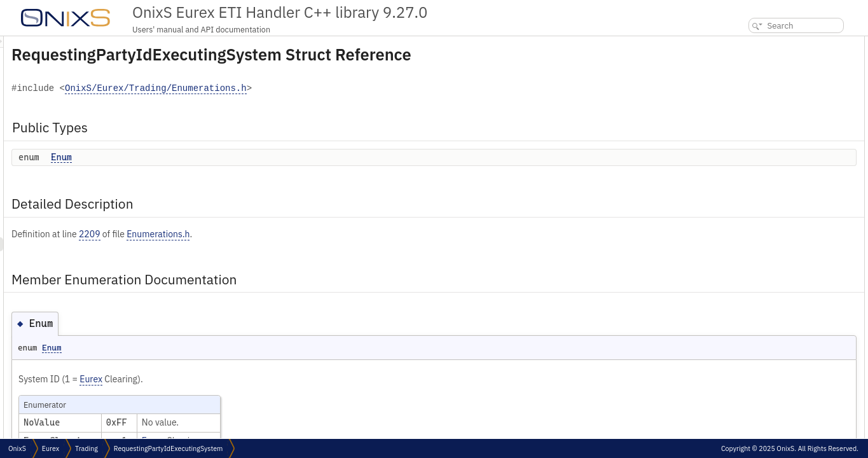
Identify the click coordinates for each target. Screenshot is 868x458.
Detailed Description (763, 71)
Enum (220, 157)
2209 (249, 234)
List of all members (759, 113)
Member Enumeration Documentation (793, 85)
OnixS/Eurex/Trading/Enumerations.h (315, 89)
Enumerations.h (317, 234)
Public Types (749, 43)
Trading (86, 448)
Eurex (250, 379)
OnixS (17, 448)
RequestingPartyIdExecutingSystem (169, 448)
